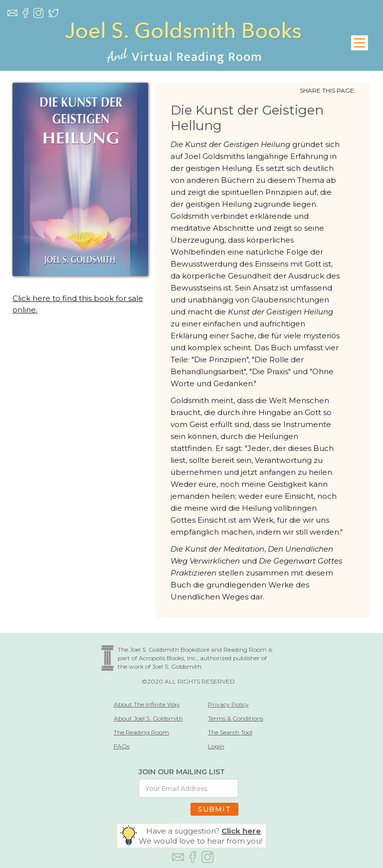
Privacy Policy (228, 704)
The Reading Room (141, 732)
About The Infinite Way (147, 704)
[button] (360, 43)
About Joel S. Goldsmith (148, 718)
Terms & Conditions (236, 718)
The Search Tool (230, 732)
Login (216, 746)
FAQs (122, 746)
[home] (183, 43)
